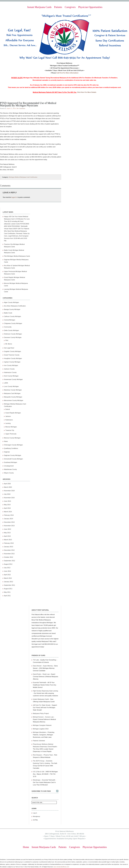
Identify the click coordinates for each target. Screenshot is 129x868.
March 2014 (8, 512)
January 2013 (9, 547)
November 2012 (9, 554)
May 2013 (7, 533)
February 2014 (9, 515)
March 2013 (8, 540)
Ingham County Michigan (12, 362)
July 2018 (7, 494)
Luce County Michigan (11, 386)
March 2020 (8, 487)
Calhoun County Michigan (12, 316)
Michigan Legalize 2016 (41, 729)
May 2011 (7, 592)
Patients (58, 7)
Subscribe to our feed (41, 791)
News (6, 441)
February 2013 (9, 543)
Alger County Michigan (11, 302)
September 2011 (9, 585)
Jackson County (9, 369)
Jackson (8, 416)
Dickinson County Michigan (13, 334)
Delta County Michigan (11, 330)
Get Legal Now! (9, 348)
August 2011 (8, 589)
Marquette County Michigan (13, 397)
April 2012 (7, 575)
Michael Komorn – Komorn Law (43, 717)
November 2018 (9, 491)
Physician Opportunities (90, 7)
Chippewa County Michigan (13, 323)
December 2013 (9, 522)
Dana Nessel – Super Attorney (43, 666)
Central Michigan (10, 320)
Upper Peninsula (11, 434)
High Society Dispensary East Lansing (45, 691)
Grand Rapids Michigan (13, 413)
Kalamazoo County (10, 372)
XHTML (35, 820)
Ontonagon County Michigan (13, 445)
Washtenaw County (10, 469)
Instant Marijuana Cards (39, 7)
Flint (7, 340)
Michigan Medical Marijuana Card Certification (23, 177)
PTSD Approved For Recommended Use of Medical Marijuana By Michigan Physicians (28, 104)
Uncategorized (9, 466)
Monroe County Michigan (12, 438)
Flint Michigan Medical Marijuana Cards (17, 256)
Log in (35, 813)
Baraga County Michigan (12, 309)
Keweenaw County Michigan (13, 379)
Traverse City (10, 430)
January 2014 (9, 519)
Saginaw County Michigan (13, 455)
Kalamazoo (9, 420)
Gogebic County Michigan (12, 351)
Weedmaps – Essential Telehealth (44, 780)
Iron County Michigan (11, 365)
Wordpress (36, 816)
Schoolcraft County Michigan (13, 459)
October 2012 (9, 557)
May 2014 (7, 505)
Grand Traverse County (12, 355)
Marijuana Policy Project (41, 713)
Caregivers (70, 7)
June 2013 (7, 529)
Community (8, 327)
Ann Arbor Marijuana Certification (15, 306)
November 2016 (9, 498)
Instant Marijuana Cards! (41, 699)
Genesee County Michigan (13, 337)
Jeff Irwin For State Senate (42, 705)
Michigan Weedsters (40, 732)
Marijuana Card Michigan (12, 393)
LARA (6, 383)
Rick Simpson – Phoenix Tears (43, 755)
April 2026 (7, 484)
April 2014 (7, 508)
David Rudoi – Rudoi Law (41, 674)
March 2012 (8, 578)
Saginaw (7, 452)
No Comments (21, 108)
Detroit (8, 409)
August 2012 (8, 564)
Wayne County (9, 473)
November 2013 (9, 526)
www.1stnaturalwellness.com (61, 867)
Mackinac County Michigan (13, 390)
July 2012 (7, 568)
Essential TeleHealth (40, 682)
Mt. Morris (9, 344)
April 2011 (7, 596)
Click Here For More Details (87, 92)
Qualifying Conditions (11, 448)
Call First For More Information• (68, 73)
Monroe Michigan (11, 427)
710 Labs (36, 660)
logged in (14, 197)
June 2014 (7, 501)
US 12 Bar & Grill (39, 772)
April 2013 (7, 536)
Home (26, 847)
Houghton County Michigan (13, 358)
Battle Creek (8, 313)
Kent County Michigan (11, 376)
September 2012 (9, 561)
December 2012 (9, 550)
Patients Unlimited (39, 741)
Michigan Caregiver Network (42, 725)
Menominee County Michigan (14, 400)
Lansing (8, 423)
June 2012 (7, 571)
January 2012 (9, 582)
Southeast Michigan (11, 462)
